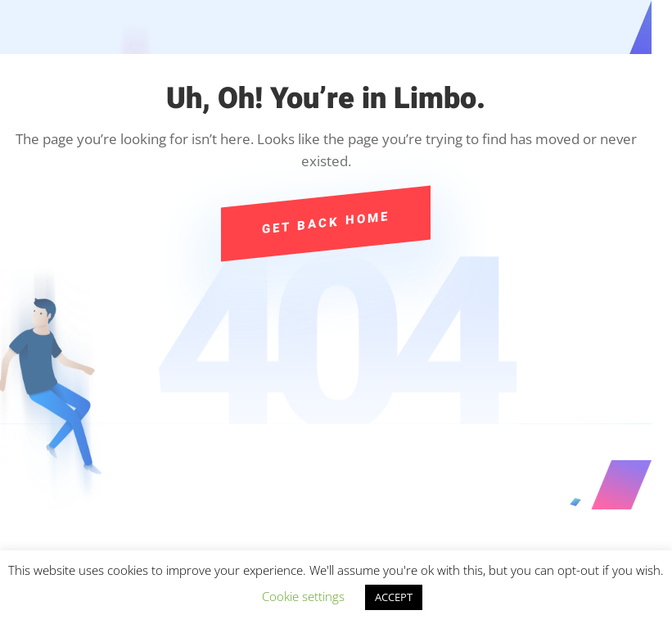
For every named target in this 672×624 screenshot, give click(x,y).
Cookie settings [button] (303, 596)
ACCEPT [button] (394, 597)
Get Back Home (326, 223)
